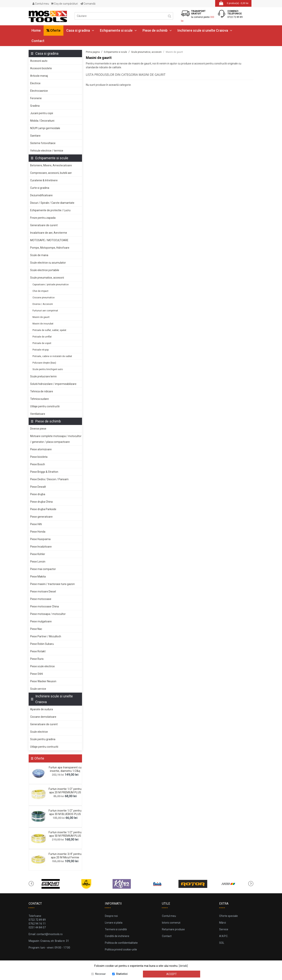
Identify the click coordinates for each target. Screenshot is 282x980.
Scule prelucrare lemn (43, 376)
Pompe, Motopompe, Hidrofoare (50, 248)
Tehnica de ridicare (42, 391)
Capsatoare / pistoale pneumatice (51, 285)
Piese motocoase (41, 599)
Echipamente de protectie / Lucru (50, 210)
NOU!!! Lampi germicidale (45, 128)
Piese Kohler (38, 554)
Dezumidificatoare (41, 195)
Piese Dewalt (38, 487)
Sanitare (35, 136)
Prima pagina (93, 52)
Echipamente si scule (118, 30)
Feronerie (36, 98)
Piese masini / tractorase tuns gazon (52, 584)
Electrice (35, 83)
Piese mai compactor (43, 569)
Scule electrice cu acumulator (48, 263)
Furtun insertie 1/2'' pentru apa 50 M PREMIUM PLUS (65, 834)
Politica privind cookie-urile (121, 949)
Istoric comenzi (171, 923)
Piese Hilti (36, 524)
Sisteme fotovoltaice (43, 143)
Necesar (100, 974)
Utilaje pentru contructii (44, 747)
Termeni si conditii (116, 929)
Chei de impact (40, 291)
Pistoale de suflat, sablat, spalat (49, 330)
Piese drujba (38, 494)
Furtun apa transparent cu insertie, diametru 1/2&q (65, 769)
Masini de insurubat (43, 324)
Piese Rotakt (38, 651)
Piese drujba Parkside (43, 509)
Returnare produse (173, 929)
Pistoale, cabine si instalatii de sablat (52, 356)
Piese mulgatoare (41, 621)
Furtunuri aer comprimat (45, 311)
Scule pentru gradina (43, 739)
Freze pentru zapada (43, 218)
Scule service (38, 689)
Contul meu (41, 4)
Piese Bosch (38, 464)
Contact (38, 41)
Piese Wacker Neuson (43, 681)
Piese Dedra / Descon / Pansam (49, 479)
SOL (222, 943)
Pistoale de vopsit (42, 343)
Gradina (35, 106)
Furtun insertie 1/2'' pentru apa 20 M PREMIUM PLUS (65, 791)
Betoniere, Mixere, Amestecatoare (51, 165)
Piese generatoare (41, 517)
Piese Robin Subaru (42, 644)
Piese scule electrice (42, 666)
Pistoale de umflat (42, 337)
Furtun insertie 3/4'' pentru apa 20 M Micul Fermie (65, 856)
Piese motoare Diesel (43, 591)
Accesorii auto (39, 61)
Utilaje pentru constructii (45, 406)
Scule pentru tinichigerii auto (48, 369)
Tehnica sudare (39, 399)
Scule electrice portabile (45, 270)
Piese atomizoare (41, 449)
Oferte (53, 30)
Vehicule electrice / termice (47, 151)
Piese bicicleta (39, 457)
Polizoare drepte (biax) (44, 363)
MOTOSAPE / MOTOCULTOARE (49, 240)
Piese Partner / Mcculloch (46, 636)
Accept (172, 974)
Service (224, 929)
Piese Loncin (38, 562)
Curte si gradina (40, 188)
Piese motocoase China (44, 606)
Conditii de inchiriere (117, 936)
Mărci (223, 923)
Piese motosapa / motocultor (48, 614)
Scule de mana (39, 255)
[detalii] (183, 966)
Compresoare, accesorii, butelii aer (51, 173)
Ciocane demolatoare (43, 717)
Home (36, 30)
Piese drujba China (41, 502)
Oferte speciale (229, 916)
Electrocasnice (39, 91)
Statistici (122, 974)
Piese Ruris (37, 659)
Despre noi (111, 916)
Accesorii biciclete (41, 68)
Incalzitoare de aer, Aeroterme (49, 233)
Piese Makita (38, 577)
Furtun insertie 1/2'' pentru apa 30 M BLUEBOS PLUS (65, 812)
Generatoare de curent (44, 225)
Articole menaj (39, 76)
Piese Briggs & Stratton (44, 472)
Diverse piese (38, 429)
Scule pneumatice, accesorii (47, 278)
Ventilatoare (38, 414)
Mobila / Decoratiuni (42, 121)
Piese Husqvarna (40, 539)
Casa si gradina (80, 30)
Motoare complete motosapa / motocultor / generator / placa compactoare (56, 439)
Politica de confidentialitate (121, 943)
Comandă (88, 4)
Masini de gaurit (41, 317)
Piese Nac (36, 629)
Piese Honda (38, 532)
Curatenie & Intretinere (44, 180)
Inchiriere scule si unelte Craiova (205, 30)
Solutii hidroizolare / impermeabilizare (53, 384)
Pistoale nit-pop (41, 350)
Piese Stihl (36, 674)
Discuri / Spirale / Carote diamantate (52, 203)
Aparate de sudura (41, 709)
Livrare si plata (114, 923)
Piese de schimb (157, 30)
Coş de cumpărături (64, 4)
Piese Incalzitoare (41, 547)
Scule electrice (39, 732)
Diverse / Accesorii (43, 304)
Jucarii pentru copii (42, 113)
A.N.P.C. (224, 936)
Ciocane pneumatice (44, 298)
